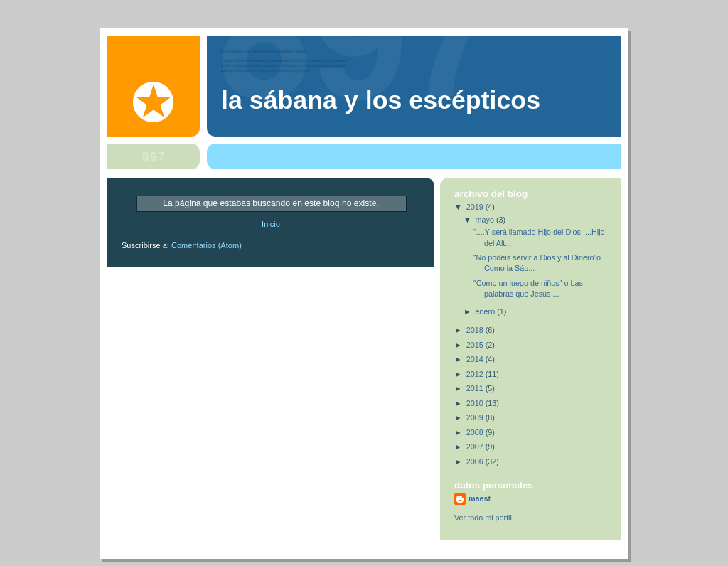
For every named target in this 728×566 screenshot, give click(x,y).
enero (487, 311)
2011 (476, 388)
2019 (476, 207)
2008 (476, 432)
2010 (476, 403)
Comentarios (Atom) (207, 245)
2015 (476, 345)
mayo (486, 220)
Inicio (271, 224)
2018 (476, 330)
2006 (476, 461)
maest (480, 498)
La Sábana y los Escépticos (381, 100)
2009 (476, 417)
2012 (476, 374)
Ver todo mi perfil (483, 518)
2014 (476, 359)
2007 (476, 447)
